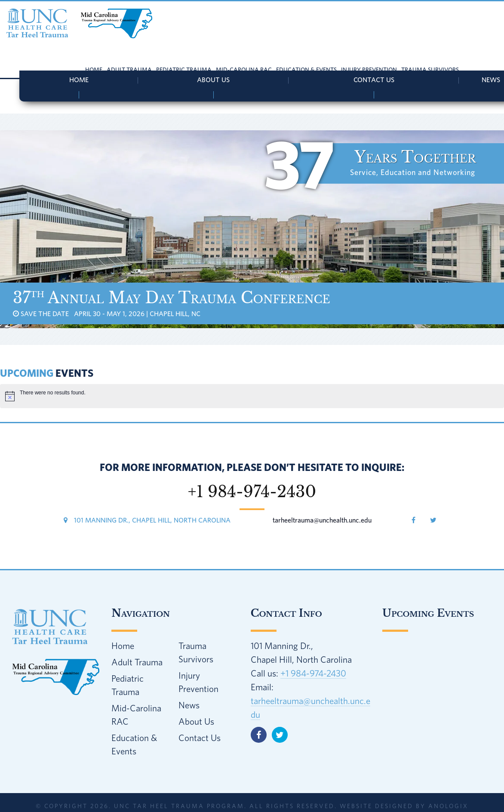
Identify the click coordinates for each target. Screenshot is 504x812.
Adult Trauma (137, 662)
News (189, 705)
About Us (213, 80)
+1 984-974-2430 (313, 673)
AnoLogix (448, 806)
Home (79, 80)
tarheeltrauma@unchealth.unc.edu (322, 520)
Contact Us (374, 80)
